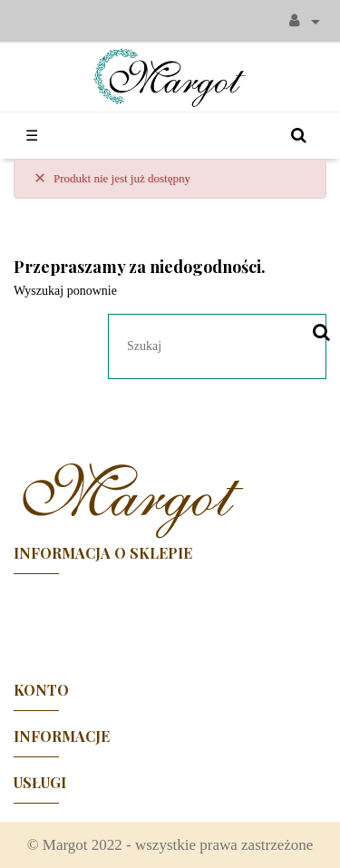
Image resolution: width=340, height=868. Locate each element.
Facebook (170, 619)
